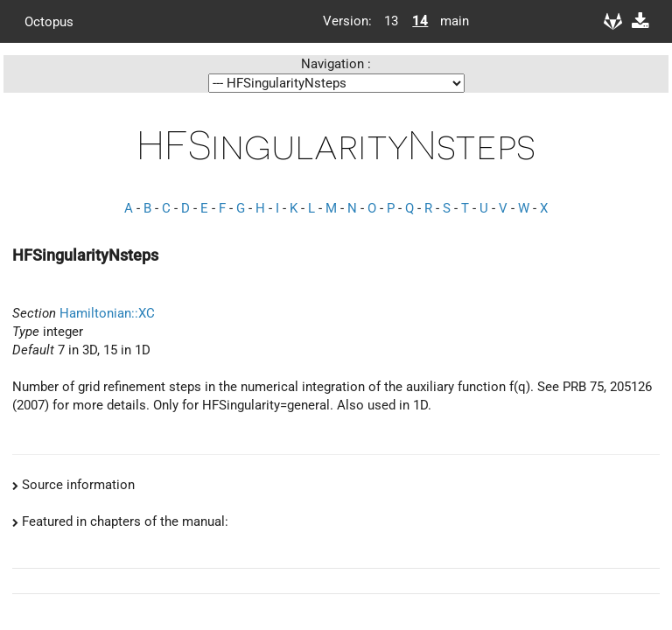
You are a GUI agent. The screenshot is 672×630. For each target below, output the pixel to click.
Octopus (49, 21)
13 (391, 21)
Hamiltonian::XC (107, 313)
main (448, 21)
